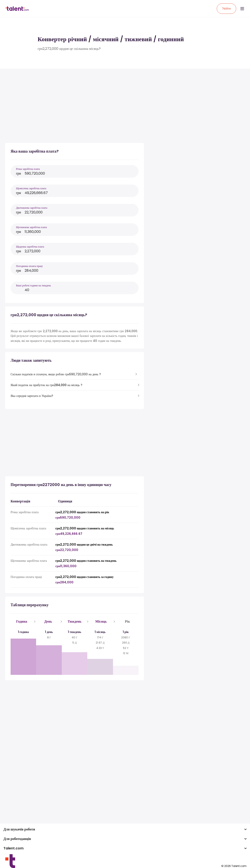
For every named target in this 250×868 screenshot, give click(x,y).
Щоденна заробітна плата (30, 247)
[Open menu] (242, 9)
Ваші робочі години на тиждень (33, 285)
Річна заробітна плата (28, 169)
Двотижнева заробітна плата (32, 208)
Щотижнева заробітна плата (31, 227)
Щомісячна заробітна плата (31, 188)
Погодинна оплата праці (29, 266)
